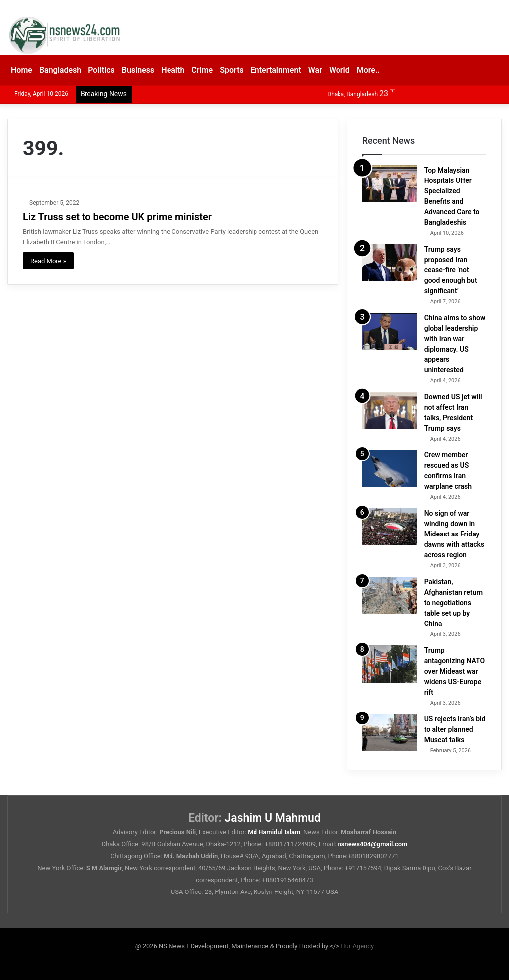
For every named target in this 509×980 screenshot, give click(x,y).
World (339, 70)
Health (173, 70)
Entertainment (276, 70)
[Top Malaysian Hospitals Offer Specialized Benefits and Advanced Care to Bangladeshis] (390, 184)
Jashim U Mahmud (273, 818)
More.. (368, 70)
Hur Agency (357, 946)
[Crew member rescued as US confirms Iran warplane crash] (390, 469)
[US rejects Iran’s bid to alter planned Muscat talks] (390, 733)
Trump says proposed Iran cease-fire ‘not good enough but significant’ (451, 270)
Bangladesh (60, 70)
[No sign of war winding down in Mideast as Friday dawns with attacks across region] (390, 527)
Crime (202, 70)
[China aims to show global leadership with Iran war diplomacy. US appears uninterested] (390, 331)
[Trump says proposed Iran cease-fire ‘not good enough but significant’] (390, 263)
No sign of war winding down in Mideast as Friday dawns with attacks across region (455, 534)
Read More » (48, 261)
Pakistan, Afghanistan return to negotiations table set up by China (454, 603)
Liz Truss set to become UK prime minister (117, 217)
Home (22, 70)
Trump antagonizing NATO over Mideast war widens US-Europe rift (455, 671)
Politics (101, 70)
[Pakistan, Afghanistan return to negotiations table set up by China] (390, 595)
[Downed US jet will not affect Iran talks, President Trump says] (390, 410)
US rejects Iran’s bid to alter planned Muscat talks (455, 729)
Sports (232, 70)
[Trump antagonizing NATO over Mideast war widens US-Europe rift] (390, 664)
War (315, 70)
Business (138, 70)
